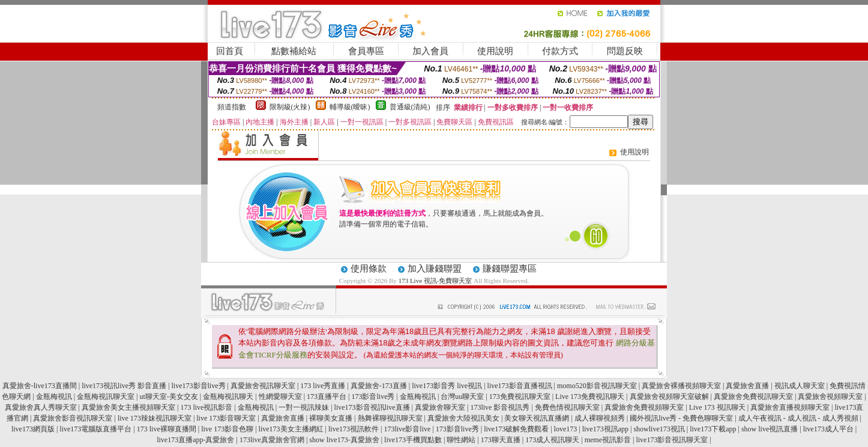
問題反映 (625, 51)
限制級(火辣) (290, 107)
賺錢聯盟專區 (510, 269)
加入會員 (430, 51)
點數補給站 (294, 51)
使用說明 (495, 51)
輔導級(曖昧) (350, 107)
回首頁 (230, 51)
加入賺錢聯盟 (435, 269)
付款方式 (560, 51)
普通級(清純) (410, 107)
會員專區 (366, 51)
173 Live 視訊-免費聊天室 (436, 281)
